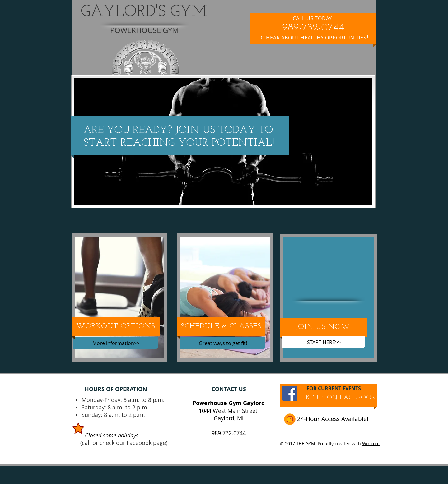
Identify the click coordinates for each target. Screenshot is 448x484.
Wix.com (371, 443)
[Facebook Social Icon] (290, 393)
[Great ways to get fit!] (223, 343)
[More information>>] (116, 343)
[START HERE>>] (324, 342)
